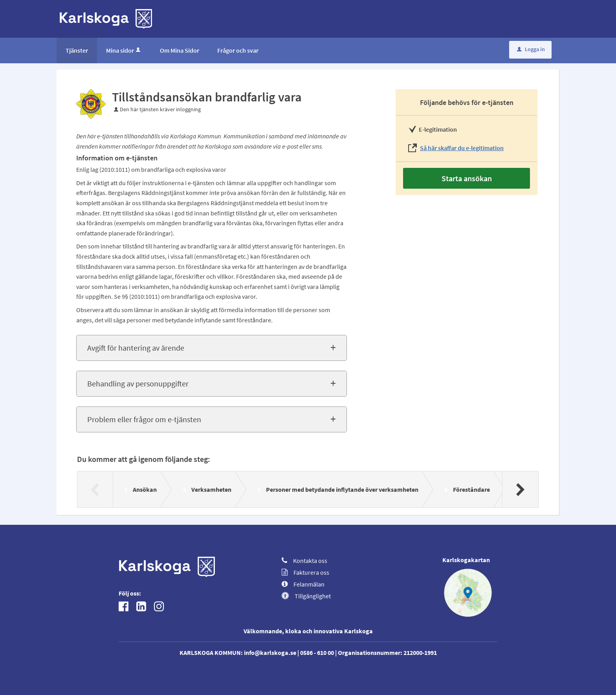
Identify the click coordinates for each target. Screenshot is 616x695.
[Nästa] (520, 489)
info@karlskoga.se (270, 653)
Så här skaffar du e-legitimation (462, 148)
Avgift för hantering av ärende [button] (136, 348)
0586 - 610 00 (317, 653)
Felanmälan (303, 584)
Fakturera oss (305, 572)
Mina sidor (124, 50)
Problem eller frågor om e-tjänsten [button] (144, 419)
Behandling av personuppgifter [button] (138, 383)
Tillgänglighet (306, 596)
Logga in (531, 49)
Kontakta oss (304, 561)
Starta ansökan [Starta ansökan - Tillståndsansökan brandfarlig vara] (467, 178)
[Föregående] (95, 489)
